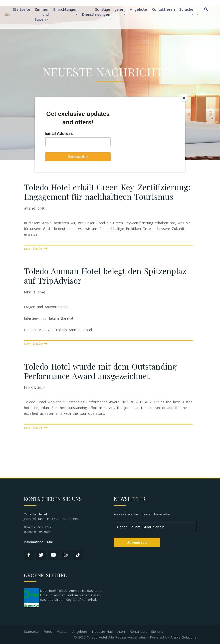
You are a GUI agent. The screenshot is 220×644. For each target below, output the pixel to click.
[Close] (184, 98)
